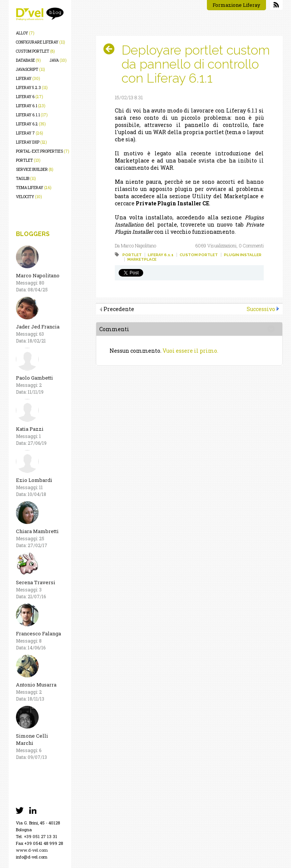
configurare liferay (41, 42)
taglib (26, 179)
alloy (25, 33)
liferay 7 (30, 133)
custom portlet (35, 51)
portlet (28, 160)
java (58, 60)
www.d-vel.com (32, 850)
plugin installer (243, 255)
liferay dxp (31, 142)
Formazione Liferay (236, 5)
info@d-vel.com (32, 857)
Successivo (261, 309)
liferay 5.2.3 (32, 88)
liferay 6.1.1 (32, 115)
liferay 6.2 (31, 124)
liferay (28, 79)
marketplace (142, 259)
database (28, 60)
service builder (35, 170)
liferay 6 (30, 97)
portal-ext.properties (43, 151)
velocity (29, 197)
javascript (31, 70)
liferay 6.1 (31, 106)
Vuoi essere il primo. (190, 351)
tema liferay (34, 188)
